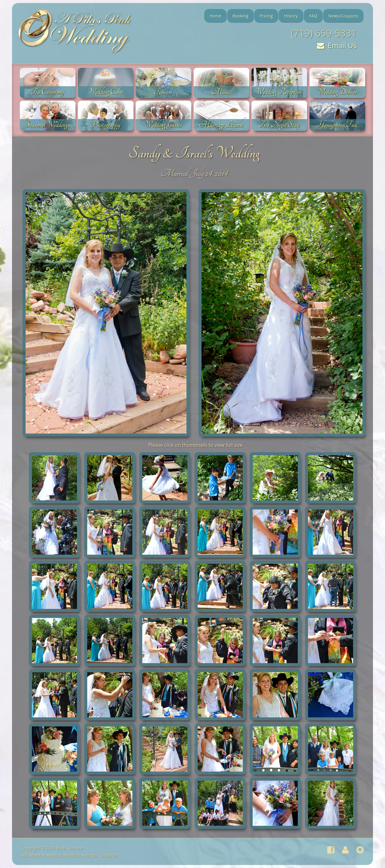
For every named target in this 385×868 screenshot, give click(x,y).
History (291, 16)
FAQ (313, 16)
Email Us (337, 45)
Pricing (266, 16)
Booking (240, 16)
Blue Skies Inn (70, 848)
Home (215, 16)
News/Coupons (343, 16)
